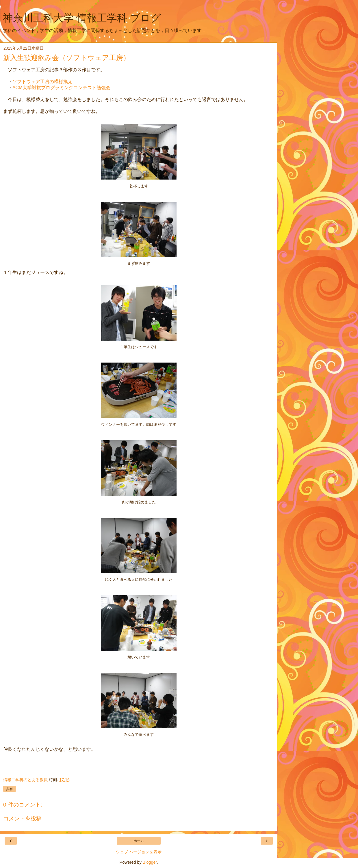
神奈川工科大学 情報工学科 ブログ (82, 18)
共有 (10, 789)
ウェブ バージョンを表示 (139, 852)
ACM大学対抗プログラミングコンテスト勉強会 (61, 88)
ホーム (139, 841)
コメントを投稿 (22, 818)
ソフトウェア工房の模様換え (42, 82)
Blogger (150, 862)
